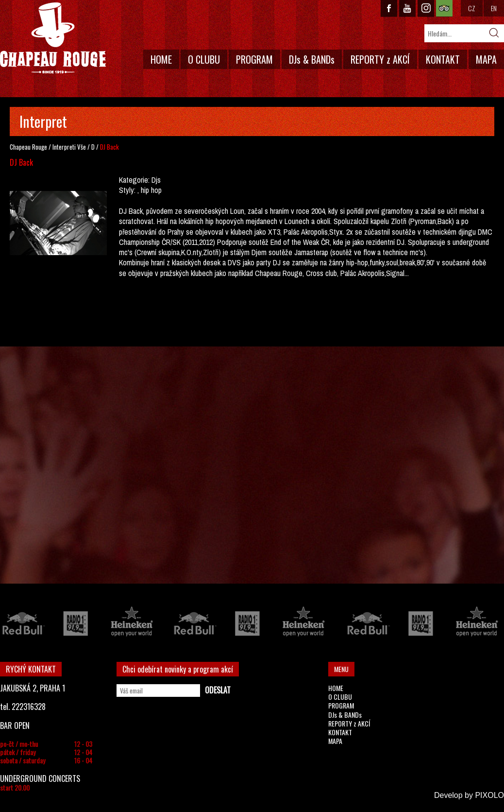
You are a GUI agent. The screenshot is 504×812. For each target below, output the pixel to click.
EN (494, 8)
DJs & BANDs (312, 59)
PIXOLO (489, 795)
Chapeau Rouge (28, 147)
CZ (472, 8)
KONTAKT (443, 59)
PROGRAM (254, 59)
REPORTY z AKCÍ (380, 59)
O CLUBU (204, 59)
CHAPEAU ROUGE (53, 38)
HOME (161, 59)
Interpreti (64, 147)
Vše (82, 147)
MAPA (486, 59)
